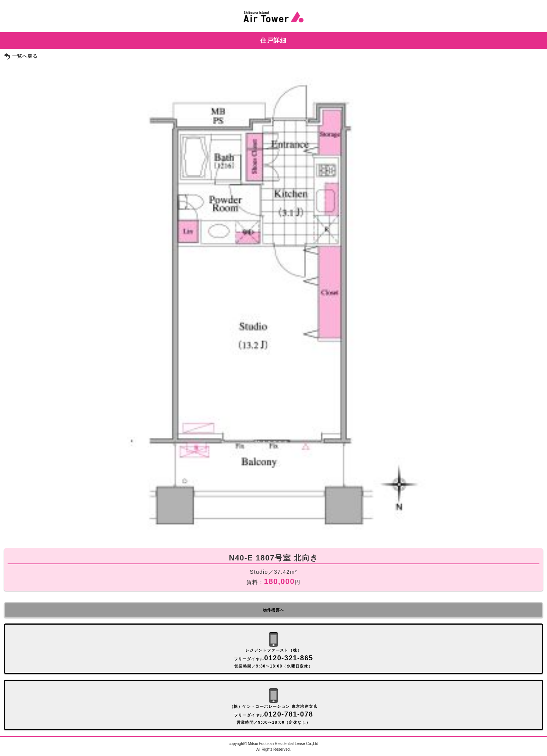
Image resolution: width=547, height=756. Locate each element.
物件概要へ (274, 610)
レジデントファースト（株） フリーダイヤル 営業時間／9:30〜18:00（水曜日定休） (274, 658)
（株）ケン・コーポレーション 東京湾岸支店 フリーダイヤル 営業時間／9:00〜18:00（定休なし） (273, 714)
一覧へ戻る (25, 56)
